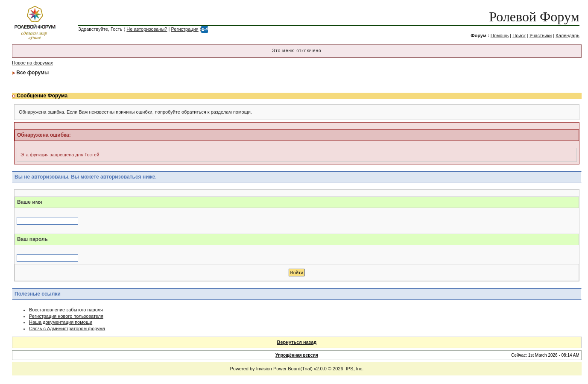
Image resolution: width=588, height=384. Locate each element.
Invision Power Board (278, 369)
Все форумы (32, 73)
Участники (541, 35)
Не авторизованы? (147, 29)
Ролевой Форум (534, 17)
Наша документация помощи (61, 322)
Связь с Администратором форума (67, 328)
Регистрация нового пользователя (66, 316)
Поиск (519, 35)
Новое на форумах (32, 63)
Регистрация (184, 29)
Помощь (500, 35)
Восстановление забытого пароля (66, 310)
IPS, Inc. (355, 369)
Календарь (568, 35)
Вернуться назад (297, 342)
